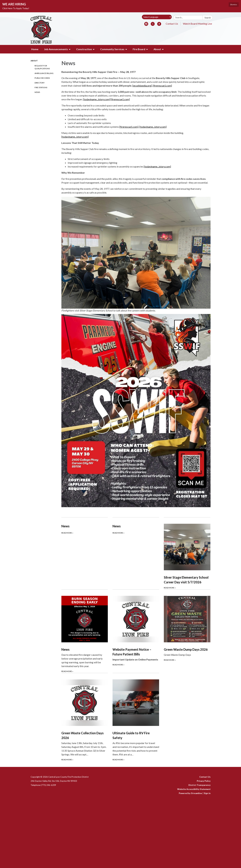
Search (208, 18)
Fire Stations (41, 87)
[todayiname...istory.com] (97, 99)
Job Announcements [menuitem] (56, 49)
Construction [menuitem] (84, 49)
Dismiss (234, 4)
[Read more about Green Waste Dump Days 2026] (187, 631)
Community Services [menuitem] (112, 49)
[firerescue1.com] (162, 86)
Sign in (207, 793)
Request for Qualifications (42, 67)
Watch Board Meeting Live (197, 24)
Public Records (42, 78)
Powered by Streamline (190, 793)
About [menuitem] (157, 49)
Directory (40, 83)
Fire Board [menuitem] (139, 49)
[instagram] (146, 25)
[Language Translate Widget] (157, 17)
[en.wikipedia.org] (142, 86)
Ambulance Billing (44, 73)
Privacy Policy (204, 781)
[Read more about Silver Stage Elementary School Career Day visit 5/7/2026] (187, 553)
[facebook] (159, 25)
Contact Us (172, 24)
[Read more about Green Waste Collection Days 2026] (85, 717)
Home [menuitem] (35, 49)
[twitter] (153, 25)
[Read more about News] (85, 553)
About (34, 61)
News (37, 92)
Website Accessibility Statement (194, 789)
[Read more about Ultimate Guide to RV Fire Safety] (136, 717)
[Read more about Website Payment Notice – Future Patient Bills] (136, 631)
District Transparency (199, 785)
